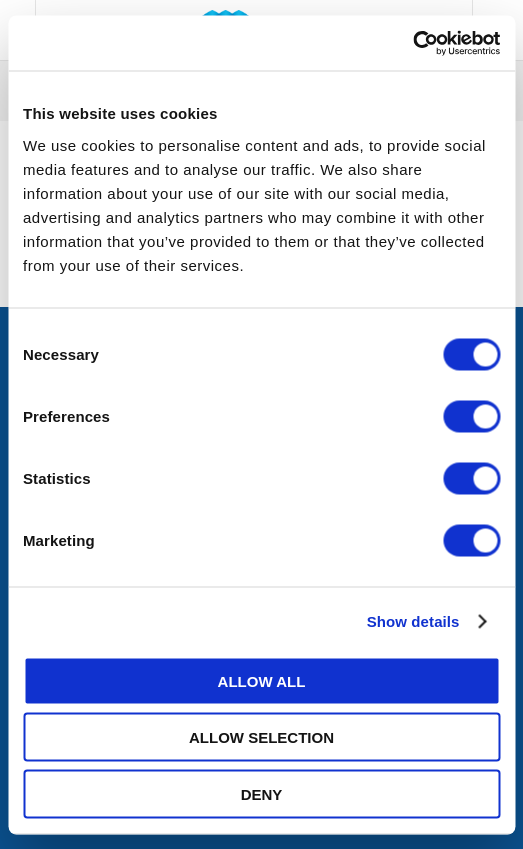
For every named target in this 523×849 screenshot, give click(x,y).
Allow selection (261, 737)
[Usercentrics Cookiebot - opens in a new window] (412, 43)
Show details (413, 621)
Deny (262, 793)
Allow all (262, 680)
